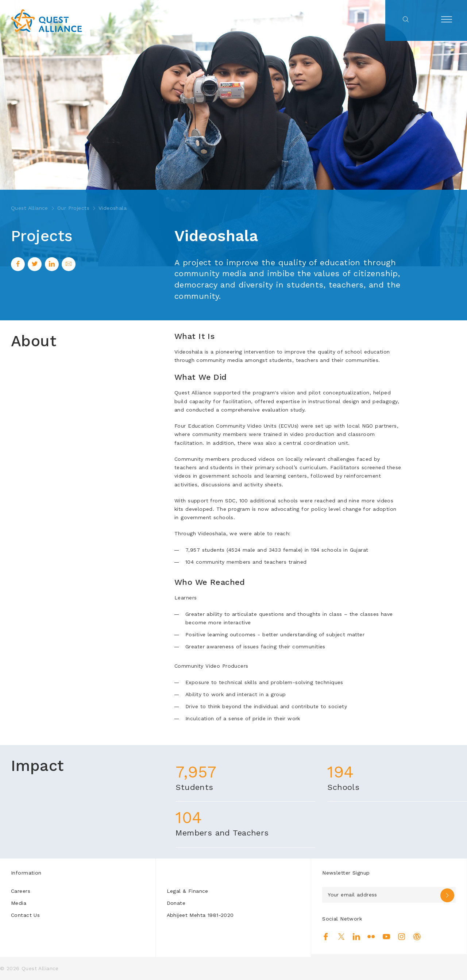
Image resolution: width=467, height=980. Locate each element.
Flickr (371, 937)
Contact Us (25, 915)
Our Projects (73, 208)
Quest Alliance (30, 208)
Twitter (341, 937)
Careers (21, 891)
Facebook (326, 937)
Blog (417, 937)
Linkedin (356, 937)
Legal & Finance (188, 891)
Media (19, 903)
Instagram (402, 937)
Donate (176, 903)
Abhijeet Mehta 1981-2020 (200, 915)
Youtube (387, 937)
